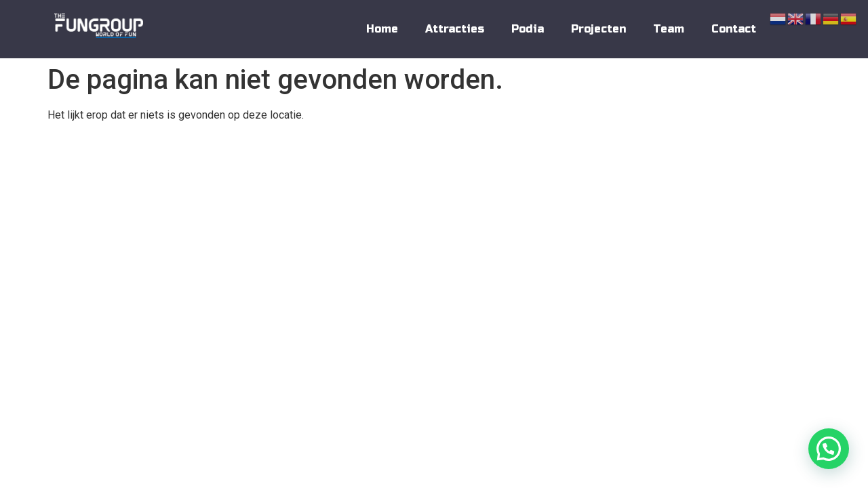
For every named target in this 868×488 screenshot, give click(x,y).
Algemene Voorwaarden (626, 155)
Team (669, 29)
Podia (528, 29)
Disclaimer (789, 155)
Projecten (598, 29)
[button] (829, 449)
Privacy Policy (719, 155)
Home (382, 29)
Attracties (455, 29)
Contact (734, 29)
